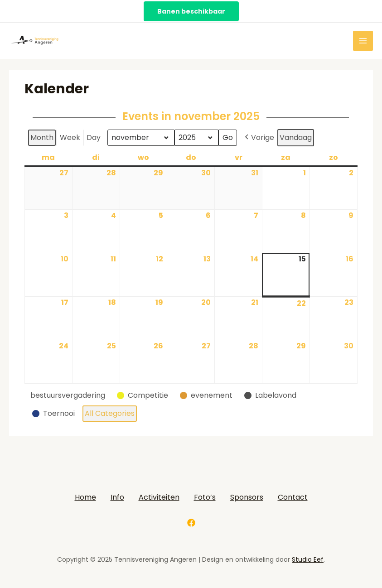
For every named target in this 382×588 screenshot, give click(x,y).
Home (85, 497)
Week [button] (70, 137)
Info (117, 497)
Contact (293, 497)
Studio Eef (308, 559)
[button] (70, 395)
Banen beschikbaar (191, 11)
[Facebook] (191, 523)
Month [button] (42, 137)
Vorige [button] (259, 138)
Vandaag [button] (296, 137)
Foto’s (205, 497)
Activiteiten (159, 497)
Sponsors (247, 497)
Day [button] (94, 137)
